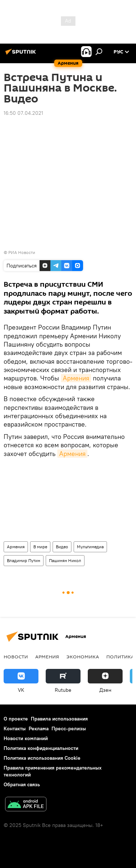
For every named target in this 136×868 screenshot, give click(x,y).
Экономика (83, 657)
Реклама (39, 728)
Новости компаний (26, 738)
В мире (40, 547)
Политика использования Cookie (42, 758)
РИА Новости (22, 252)
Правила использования (59, 719)
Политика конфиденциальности (41, 748)
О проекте (16, 719)
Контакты (15, 728)
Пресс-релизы (69, 728)
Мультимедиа (90, 547)
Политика (120, 657)
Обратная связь (22, 784)
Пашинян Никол (65, 560)
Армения (76, 378)
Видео (62, 547)
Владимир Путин (24, 560)
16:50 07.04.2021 (23, 113)
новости (16, 657)
